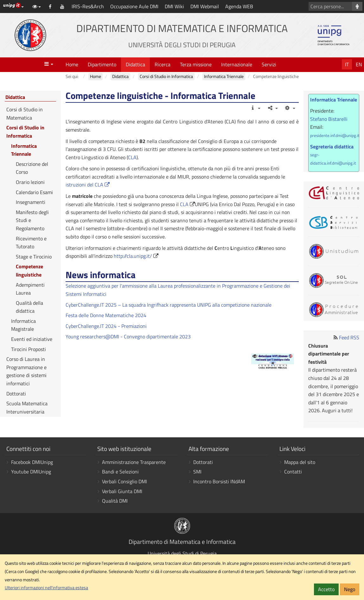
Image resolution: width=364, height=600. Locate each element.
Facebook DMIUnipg (32, 462)
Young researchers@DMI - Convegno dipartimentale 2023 (128, 336)
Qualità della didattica (29, 307)
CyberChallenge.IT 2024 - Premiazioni (106, 326)
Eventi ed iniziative (32, 339)
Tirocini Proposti (29, 349)
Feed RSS (349, 337)
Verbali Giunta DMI (122, 491)
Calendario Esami (34, 192)
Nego (350, 589)
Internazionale (237, 64)
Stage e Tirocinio (34, 257)
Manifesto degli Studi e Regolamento (32, 220)
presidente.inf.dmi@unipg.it (335, 135)
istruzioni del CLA (88, 185)
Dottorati (16, 394)
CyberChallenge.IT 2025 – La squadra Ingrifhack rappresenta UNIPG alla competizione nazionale (169, 305)
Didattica (135, 64)
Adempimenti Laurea (30, 289)
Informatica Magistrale (23, 325)
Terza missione (196, 64)
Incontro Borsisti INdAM (219, 481)
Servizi (269, 64)
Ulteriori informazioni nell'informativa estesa (46, 588)
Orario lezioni (30, 182)
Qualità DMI (115, 501)
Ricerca (163, 64)
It (347, 64)
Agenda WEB (239, 6)
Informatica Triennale (24, 150)
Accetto (326, 589)
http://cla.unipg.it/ (133, 256)
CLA (132, 157)
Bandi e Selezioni (120, 472)
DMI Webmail (205, 6)
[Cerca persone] (357, 6)
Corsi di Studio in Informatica (25, 132)
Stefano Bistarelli (329, 119)
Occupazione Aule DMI (134, 6)
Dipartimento (102, 64)
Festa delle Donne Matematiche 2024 (106, 315)
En (359, 64)
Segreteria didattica (332, 147)
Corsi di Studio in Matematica (25, 114)
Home (72, 64)
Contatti (293, 472)
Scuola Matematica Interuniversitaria (27, 408)
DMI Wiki (174, 6)
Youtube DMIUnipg (31, 472)
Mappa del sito (300, 462)
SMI (197, 472)
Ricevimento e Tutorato (31, 243)
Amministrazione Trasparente (134, 462)
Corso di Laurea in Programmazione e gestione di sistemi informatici (26, 371)
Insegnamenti (31, 202)
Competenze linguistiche (29, 271)
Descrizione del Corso (32, 168)
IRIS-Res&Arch (88, 6)
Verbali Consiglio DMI (125, 481)
